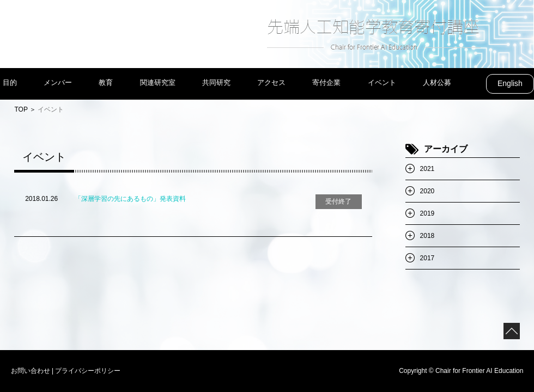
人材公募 (437, 82)
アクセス (271, 82)
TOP (21, 109)
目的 (10, 82)
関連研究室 (158, 82)
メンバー (58, 82)
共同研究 (216, 82)
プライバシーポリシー (88, 371)
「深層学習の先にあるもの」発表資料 (130, 199)
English (510, 83)
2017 (427, 258)
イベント (382, 82)
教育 (106, 82)
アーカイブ (446, 149)
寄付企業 (326, 82)
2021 (427, 169)
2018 (427, 236)
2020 (427, 191)
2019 (427, 213)
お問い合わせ (31, 371)
